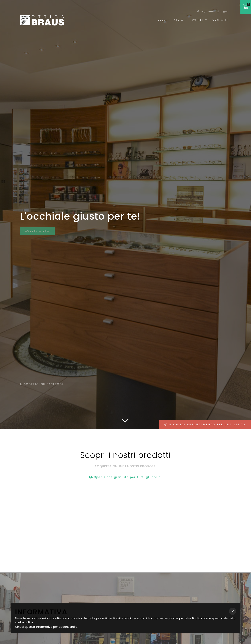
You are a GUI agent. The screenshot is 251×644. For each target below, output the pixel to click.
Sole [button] (163, 20)
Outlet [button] (200, 20)
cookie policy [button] (24, 622)
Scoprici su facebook (42, 384)
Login (223, 11)
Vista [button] (181, 20)
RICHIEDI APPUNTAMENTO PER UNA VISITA (205, 424)
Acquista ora (37, 233)
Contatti (220, 20)
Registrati (206, 11)
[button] (233, 611)
